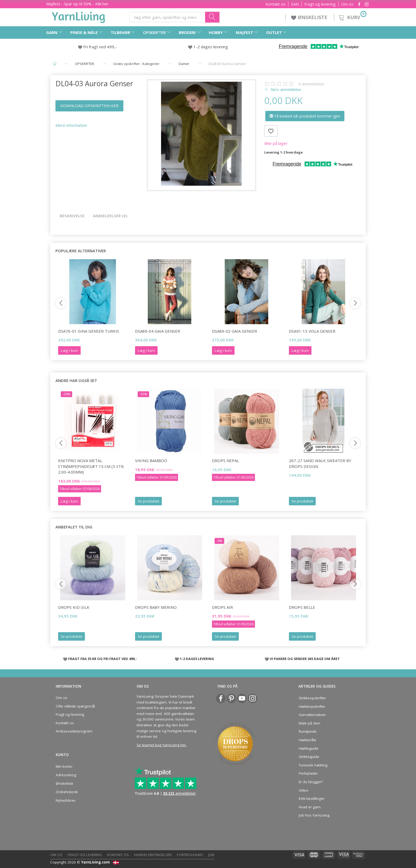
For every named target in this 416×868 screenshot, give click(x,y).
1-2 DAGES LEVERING (197, 659)
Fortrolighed (190, 855)
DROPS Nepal (226, 461)
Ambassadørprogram (74, 731)
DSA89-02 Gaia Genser (235, 331)
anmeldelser (311, 84)
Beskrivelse (72, 216)
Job (211, 855)
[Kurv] (352, 17)
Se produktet (148, 501)
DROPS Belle (302, 607)
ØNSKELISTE (310, 17)
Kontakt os (276, 4)
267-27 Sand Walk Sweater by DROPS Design (320, 463)
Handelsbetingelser (153, 855)
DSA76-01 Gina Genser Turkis (89, 331)
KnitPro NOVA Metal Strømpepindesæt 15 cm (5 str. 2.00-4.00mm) (91, 466)
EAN (295, 4)
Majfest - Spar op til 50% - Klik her (77, 4)
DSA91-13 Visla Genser (312, 331)
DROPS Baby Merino (156, 607)
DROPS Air (222, 607)
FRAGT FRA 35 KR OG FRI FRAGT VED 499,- (103, 659)
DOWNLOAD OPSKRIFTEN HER (89, 106)
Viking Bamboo (151, 461)
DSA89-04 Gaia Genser (158, 331)
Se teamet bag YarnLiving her (161, 745)
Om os (347, 4)
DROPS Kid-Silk (74, 607)
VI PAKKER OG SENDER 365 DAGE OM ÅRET (305, 659)
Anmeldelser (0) (110, 216)
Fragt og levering (320, 4)
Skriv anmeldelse (285, 89)
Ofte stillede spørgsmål (75, 706)
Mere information (71, 125)
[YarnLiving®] (79, 16)
